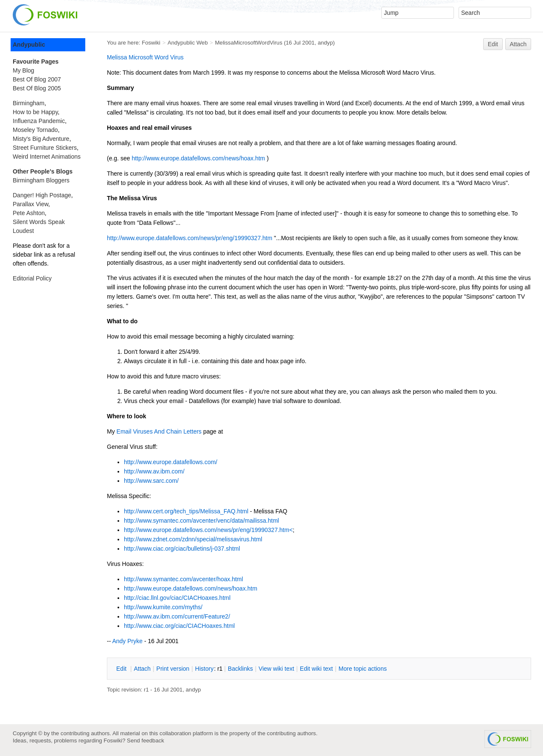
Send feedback (146, 741)
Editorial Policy (32, 278)
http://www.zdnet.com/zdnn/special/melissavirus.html (193, 539)
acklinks (240, 669)
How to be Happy (35, 112)
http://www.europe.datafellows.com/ (171, 462)
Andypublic (29, 45)
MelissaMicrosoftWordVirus (249, 43)
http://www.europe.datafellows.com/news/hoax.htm (198, 158)
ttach (142, 669)
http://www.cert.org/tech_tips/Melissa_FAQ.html (186, 511)
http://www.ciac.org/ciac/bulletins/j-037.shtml (182, 549)
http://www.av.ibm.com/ (154, 471)
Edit (493, 44)
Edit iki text (316, 669)
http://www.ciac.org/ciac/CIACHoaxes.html (179, 626)
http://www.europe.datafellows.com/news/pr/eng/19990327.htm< (208, 530)
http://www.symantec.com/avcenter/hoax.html (183, 579)
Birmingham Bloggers (41, 180)
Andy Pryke (127, 641)
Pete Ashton (29, 213)
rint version (173, 669)
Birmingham (29, 103)
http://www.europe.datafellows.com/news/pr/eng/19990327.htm (190, 238)
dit (122, 669)
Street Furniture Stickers (45, 148)
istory (204, 669)
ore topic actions (363, 669)
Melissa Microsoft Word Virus (145, 57)
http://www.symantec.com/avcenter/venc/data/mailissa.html (202, 521)
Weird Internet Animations (47, 157)
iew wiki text (277, 669)
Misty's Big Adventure (41, 139)
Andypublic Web (188, 43)
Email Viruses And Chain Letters (159, 431)
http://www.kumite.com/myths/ (163, 607)
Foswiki (151, 43)
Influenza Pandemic (39, 121)
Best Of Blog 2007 (37, 79)
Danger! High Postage (42, 195)
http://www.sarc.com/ (151, 481)
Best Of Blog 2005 (37, 88)
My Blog (24, 70)
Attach (518, 44)
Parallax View (31, 204)
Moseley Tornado (35, 130)
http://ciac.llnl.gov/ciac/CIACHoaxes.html (177, 598)
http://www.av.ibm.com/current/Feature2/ (177, 616)
